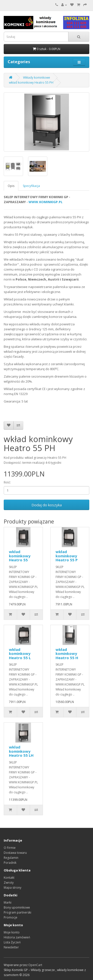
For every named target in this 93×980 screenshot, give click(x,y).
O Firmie (10, 848)
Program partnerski (17, 912)
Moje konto (12, 932)
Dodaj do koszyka (47, 505)
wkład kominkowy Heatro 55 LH (21, 751)
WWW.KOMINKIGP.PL (46, 202)
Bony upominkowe (17, 907)
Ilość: (7, 482)
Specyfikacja (31, 186)
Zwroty (9, 883)
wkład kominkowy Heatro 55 (20, 556)
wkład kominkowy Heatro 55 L (20, 654)
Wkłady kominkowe (37, 78)
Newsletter (11, 947)
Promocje (11, 917)
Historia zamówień (17, 937)
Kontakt (9, 878)
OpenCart (35, 965)
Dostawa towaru (15, 853)
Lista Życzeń (12, 942)
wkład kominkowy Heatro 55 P (67, 556)
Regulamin (11, 858)
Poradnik (10, 863)
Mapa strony (13, 888)
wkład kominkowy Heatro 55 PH (31, 83)
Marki (8, 902)
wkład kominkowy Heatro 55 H (67, 654)
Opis (11, 186)
